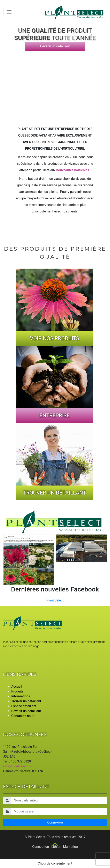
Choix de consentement (55, 863)
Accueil (17, 686)
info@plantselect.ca (18, 766)
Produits (17, 691)
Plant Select (55, 600)
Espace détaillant (24, 706)
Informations (21, 696)
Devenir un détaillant (55, 46)
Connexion (55, 822)
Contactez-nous (23, 716)
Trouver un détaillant (26, 701)
